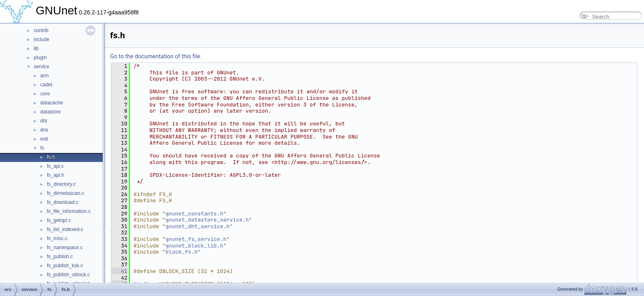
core (45, 94)
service (41, 67)
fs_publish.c (60, 257)
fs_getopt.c (59, 220)
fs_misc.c (57, 238)
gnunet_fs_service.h (196, 239)
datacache (52, 103)
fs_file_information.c (69, 211)
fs (42, 148)
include (41, 39)
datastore (51, 112)
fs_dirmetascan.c (66, 193)
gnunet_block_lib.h (194, 246)
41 (119, 271)
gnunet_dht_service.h (198, 226)
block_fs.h (182, 252)
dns (44, 130)
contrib (41, 30)
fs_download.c (63, 202)
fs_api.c (55, 166)
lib (36, 49)
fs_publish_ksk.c (65, 266)
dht (44, 121)
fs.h (51, 157)
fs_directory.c (61, 184)
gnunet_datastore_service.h (207, 220)
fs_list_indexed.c (65, 229)
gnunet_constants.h (194, 214)
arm (45, 76)
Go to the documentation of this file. (156, 56)
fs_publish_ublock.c (68, 275)
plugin (40, 58)
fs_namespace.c (65, 247)
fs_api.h (55, 175)
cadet (46, 85)
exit (44, 139)
